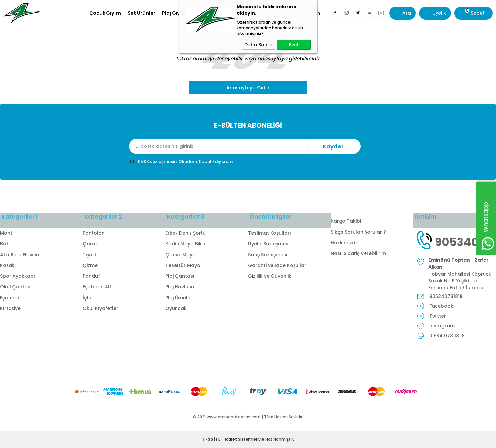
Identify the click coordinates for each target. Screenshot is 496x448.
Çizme (90, 265)
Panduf (91, 276)
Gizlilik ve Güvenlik (270, 276)
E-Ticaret (228, 440)
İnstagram (442, 326)
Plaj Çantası (180, 276)
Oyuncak (176, 309)
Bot (4, 244)
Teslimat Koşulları (270, 233)
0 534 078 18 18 (447, 336)
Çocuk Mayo (180, 255)
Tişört (90, 255)
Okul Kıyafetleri (241, 13)
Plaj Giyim (174, 13)
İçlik (87, 298)
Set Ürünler (142, 13)
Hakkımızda (345, 243)
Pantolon (94, 233)
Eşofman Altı (98, 287)
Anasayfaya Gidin (248, 88)
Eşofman (10, 298)
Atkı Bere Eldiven (20, 255)
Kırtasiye (204, 13)
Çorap (91, 244)
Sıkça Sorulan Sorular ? (358, 232)
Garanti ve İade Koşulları (278, 265)
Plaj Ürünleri (179, 298)
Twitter (438, 316)
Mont (6, 233)
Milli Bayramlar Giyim (294, 13)
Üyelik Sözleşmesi (269, 244)
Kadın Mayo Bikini (186, 244)
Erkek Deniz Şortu (186, 233)
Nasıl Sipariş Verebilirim (358, 253)
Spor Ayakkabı (17, 276)
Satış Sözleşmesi (268, 255)
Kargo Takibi (346, 221)
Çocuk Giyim (105, 13)
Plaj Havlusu (180, 287)
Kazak (7, 265)
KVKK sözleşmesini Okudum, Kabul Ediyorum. (186, 161)
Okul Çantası (16, 287)
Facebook (441, 306)
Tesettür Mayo (183, 265)
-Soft (210, 440)
